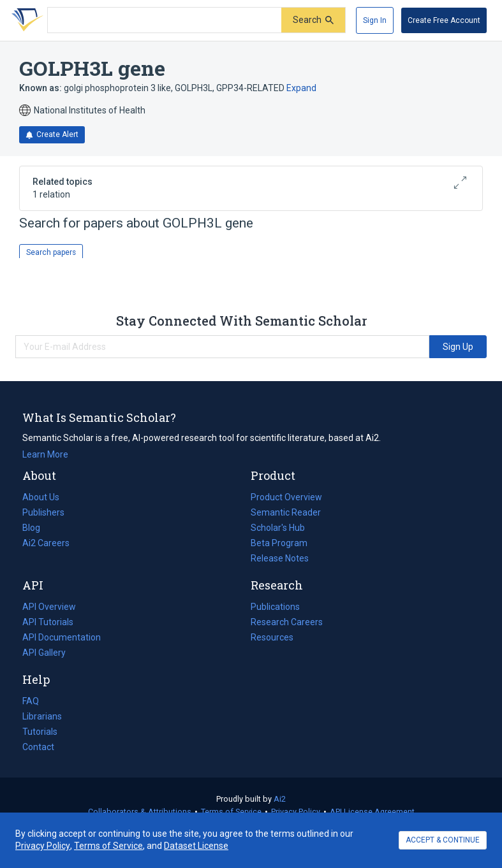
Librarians (42, 716)
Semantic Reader (286, 512)
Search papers (51, 252)
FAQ (31, 701)
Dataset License (196, 846)
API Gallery (44, 653)
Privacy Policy (296, 812)
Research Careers (287, 622)
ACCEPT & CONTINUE (443, 840)
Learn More (45, 454)
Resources (272, 637)
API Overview (49, 607)
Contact (38, 747)
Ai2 (280, 799)
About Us (41, 497)
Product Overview (286, 497)
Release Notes (280, 558)
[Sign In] (375, 20)
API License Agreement (372, 812)
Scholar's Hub (278, 528)
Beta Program (279, 543)
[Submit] (313, 20)
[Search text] (165, 20)
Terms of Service (231, 812)
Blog (36, 528)
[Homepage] (25, 20)
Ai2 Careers (46, 543)
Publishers (43, 512)
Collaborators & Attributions (140, 812)
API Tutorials (48, 622)
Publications (275, 607)
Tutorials (40, 732)
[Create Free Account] (444, 20)
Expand (301, 88)
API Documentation (62, 637)
